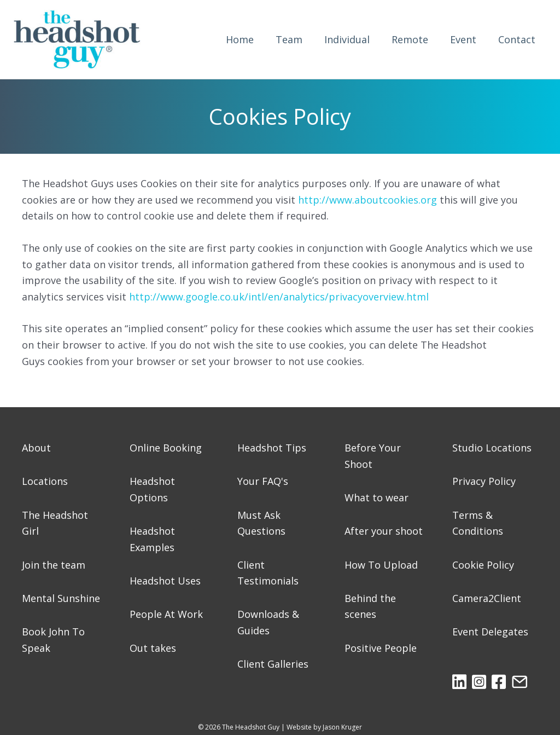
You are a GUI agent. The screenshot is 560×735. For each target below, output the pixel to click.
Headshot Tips (272, 448)
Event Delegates (490, 632)
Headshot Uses (165, 581)
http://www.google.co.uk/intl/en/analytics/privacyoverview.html (279, 297)
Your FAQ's (263, 481)
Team (289, 39)
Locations (45, 481)
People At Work (166, 614)
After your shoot (384, 531)
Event (463, 39)
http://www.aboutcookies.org (367, 200)
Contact (517, 39)
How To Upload (381, 565)
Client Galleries (273, 664)
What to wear (377, 497)
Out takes (153, 648)
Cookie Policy (483, 565)
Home (240, 39)
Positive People (381, 648)
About (36, 448)
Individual (347, 39)
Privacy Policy (484, 481)
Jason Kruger (342, 727)
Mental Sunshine (61, 598)
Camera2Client (487, 598)
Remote (410, 39)
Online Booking (166, 448)
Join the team (54, 565)
